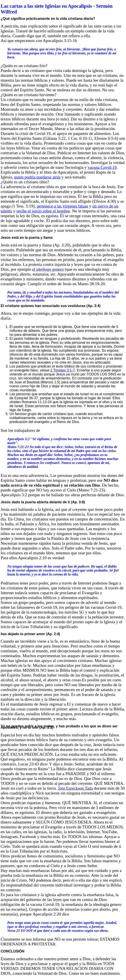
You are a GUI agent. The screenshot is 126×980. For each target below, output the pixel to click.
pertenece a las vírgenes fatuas (63, 206)
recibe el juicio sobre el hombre (43, 211)
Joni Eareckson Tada (75, 788)
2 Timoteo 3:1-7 (63, 370)
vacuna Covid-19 (102, 167)
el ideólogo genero (48, 269)
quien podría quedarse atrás (37, 177)
